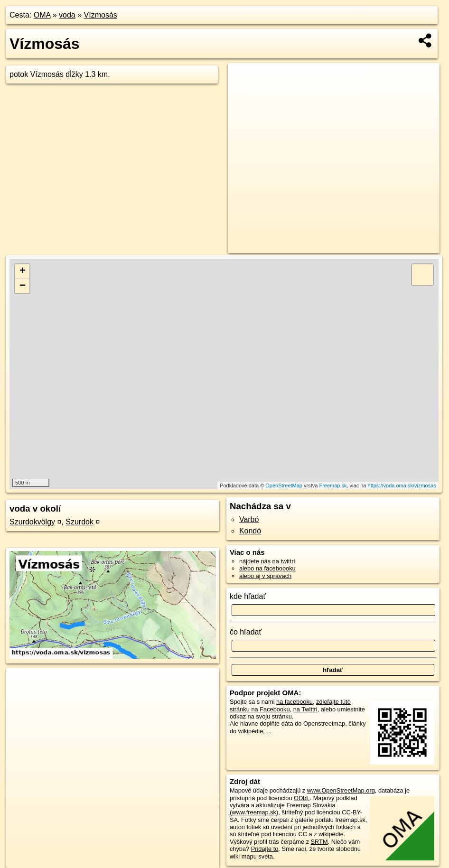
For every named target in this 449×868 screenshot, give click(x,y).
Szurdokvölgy (32, 522)
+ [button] (23, 271)
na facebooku (295, 702)
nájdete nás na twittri (267, 561)
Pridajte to (265, 849)
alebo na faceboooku (267, 568)
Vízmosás (101, 15)
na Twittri (305, 709)
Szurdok (80, 522)
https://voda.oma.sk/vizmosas (402, 485)
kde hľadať (248, 596)
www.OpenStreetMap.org (341, 790)
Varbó (249, 519)
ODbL (302, 798)
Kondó (250, 531)
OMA (42, 15)
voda (67, 15)
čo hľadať (246, 632)
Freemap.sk (333, 485)
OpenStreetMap (284, 485)
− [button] (23, 286)
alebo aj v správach (265, 576)
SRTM (319, 842)
